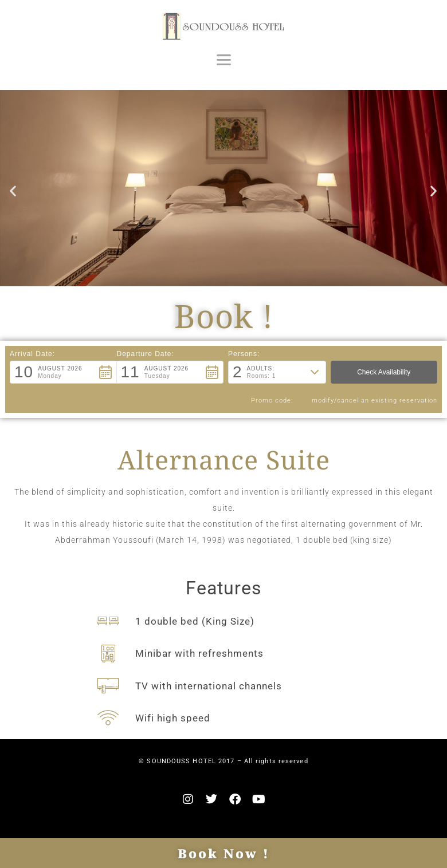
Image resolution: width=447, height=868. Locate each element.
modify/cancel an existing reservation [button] (370, 400)
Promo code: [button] (266, 400)
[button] (13, 190)
